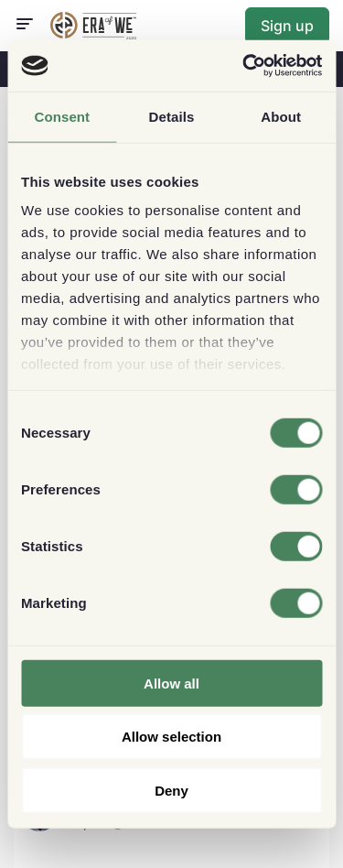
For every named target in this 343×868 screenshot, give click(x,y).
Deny (171, 790)
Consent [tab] (62, 116)
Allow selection (171, 737)
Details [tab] (172, 116)
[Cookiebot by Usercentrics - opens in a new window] (244, 66)
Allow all (171, 683)
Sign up (287, 26)
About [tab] (281, 116)
